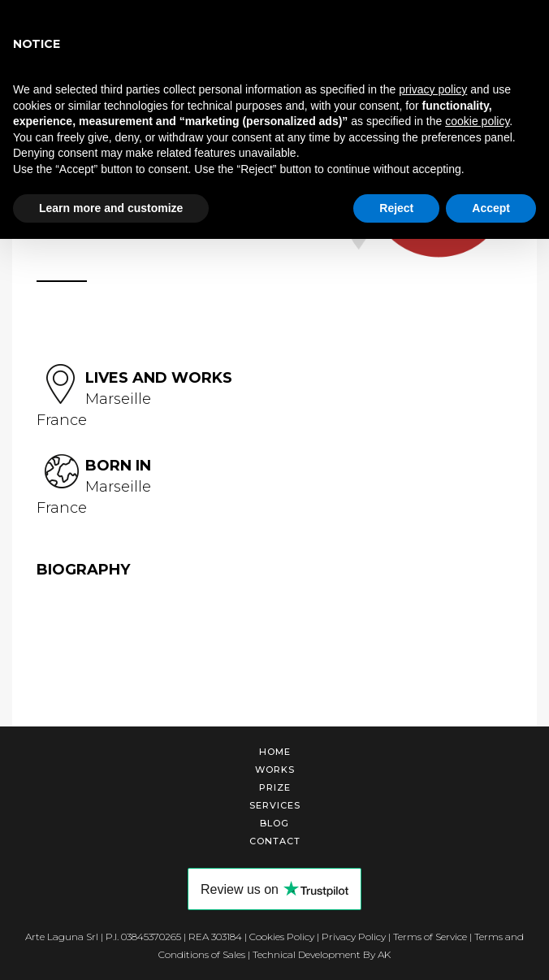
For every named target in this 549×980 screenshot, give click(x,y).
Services (275, 805)
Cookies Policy (282, 937)
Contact (275, 841)
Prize (275, 787)
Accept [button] (491, 208)
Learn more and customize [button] (111, 208)
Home (275, 752)
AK (384, 954)
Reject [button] (396, 208)
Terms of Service (430, 937)
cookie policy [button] (477, 121)
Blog (274, 823)
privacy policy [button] (433, 89)
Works (275, 770)
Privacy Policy (354, 937)
